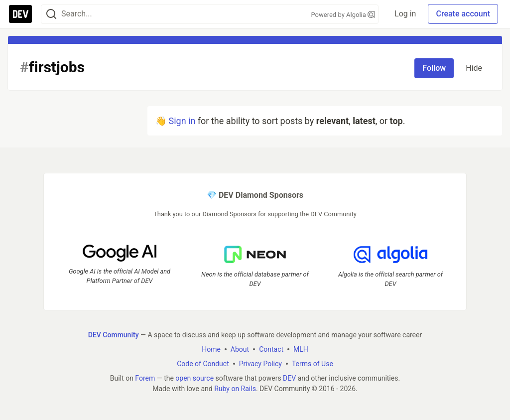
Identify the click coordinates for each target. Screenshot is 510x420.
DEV (289, 378)
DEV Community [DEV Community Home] (114, 335)
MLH (301, 349)
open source (194, 378)
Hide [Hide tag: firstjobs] (474, 68)
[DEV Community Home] (20, 14)
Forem (145, 378)
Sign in (182, 121)
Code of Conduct (203, 364)
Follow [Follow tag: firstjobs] (434, 68)
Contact (271, 349)
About (240, 349)
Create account (463, 14)
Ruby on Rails (235, 389)
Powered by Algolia (343, 15)
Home (211, 349)
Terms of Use (313, 364)
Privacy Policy (260, 364)
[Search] (51, 14)
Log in (405, 14)
